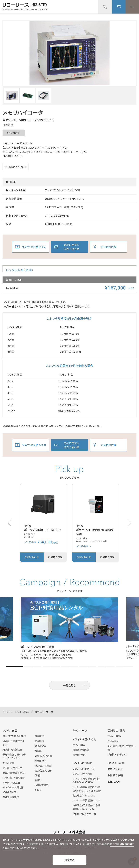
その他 (38, 790)
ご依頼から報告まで (118, 754)
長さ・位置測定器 (43, 770)
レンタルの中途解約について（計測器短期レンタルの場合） (87, 789)
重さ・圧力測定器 (43, 766)
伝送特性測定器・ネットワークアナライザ (14, 756)
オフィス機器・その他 (84, 739)
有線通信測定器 (11, 797)
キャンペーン (80, 730)
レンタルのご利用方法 (83, 769)
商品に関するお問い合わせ (71, 247)
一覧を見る (69, 685)
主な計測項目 (115, 736)
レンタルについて (82, 763)
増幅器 (38, 751)
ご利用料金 (113, 741)
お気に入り (114, 782)
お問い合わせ (119, 7)
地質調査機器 (42, 785)
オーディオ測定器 (11, 782)
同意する (69, 860)
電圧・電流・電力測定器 (14, 736)
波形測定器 (14, 133)
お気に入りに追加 (18, 167)
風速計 (38, 775)
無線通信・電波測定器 (14, 773)
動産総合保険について (84, 795)
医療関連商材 (80, 755)
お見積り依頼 (108, 247)
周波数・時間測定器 (12, 749)
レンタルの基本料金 (82, 774)
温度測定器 (40, 746)
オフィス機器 (79, 745)
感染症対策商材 (81, 750)
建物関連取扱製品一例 (84, 814)
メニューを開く (132, 7)
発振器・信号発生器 (12, 768)
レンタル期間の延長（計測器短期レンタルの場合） (86, 780)
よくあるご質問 (116, 763)
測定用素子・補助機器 (14, 778)
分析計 (38, 780)
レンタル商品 (22, 712)
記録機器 (39, 741)
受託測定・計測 (116, 730)
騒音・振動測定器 (43, 756)
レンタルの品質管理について (87, 800)
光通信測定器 (9, 792)
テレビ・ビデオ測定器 (13, 787)
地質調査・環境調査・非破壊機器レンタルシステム (86, 807)
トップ (6, 712)
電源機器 (39, 736)
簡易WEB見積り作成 (34, 247)
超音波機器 (40, 761)
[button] (130, 523)
